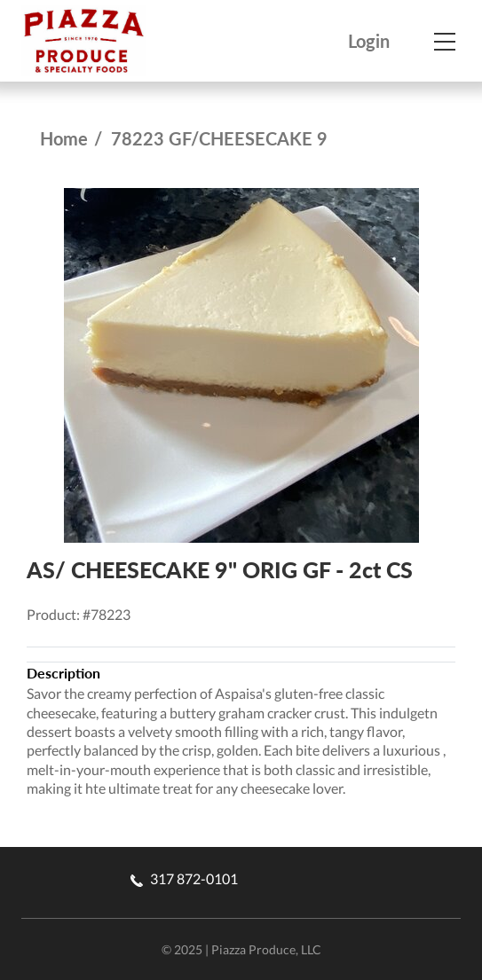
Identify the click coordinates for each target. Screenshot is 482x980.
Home (64, 138)
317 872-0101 (184, 878)
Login (369, 41)
